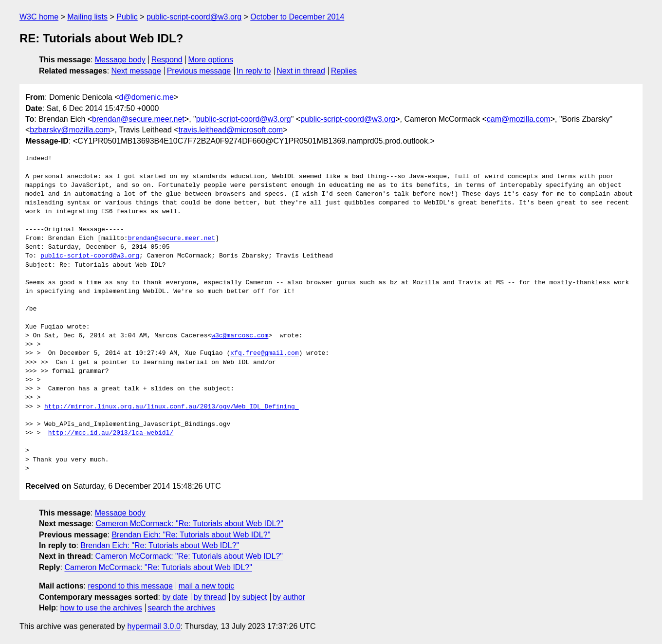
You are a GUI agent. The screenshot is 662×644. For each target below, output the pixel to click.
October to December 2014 (297, 17)
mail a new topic (207, 586)
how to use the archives (101, 608)
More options (211, 60)
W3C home (39, 17)
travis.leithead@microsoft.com (231, 130)
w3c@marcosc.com (240, 336)
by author (289, 597)
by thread (210, 597)
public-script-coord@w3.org (194, 17)
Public (127, 17)
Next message (136, 71)
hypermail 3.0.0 (154, 626)
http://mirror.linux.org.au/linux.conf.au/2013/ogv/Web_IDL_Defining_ (172, 407)
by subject (249, 597)
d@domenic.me (147, 97)
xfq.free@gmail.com (264, 353)
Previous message (199, 71)
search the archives (182, 608)
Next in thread (301, 71)
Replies (344, 71)
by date (175, 597)
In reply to (254, 71)
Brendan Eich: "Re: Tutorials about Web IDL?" (191, 535)
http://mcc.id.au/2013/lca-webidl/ (111, 433)
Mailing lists (87, 17)
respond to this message (130, 586)
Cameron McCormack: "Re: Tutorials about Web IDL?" (190, 524)
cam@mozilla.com (519, 119)
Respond (167, 60)
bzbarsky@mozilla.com (70, 130)
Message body (120, 60)
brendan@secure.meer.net (138, 119)
